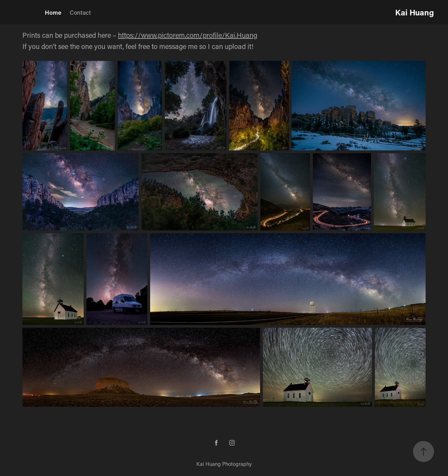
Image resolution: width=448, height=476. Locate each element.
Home (53, 12)
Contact (80, 12)
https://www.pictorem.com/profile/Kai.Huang (188, 35)
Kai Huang (415, 12)
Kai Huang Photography (224, 464)
